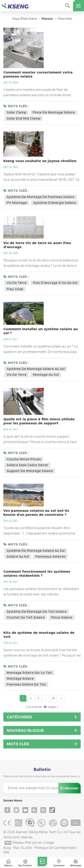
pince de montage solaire (54, 112)
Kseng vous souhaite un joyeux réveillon (40, 161)
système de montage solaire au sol (36, 369)
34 (54, 698)
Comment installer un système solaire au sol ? (41, 331)
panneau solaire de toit (26, 684)
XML (7, 852)
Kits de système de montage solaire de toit (39, 635)
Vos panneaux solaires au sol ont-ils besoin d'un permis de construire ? (36, 513)
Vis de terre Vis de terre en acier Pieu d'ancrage (37, 245)
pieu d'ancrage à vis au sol (55, 283)
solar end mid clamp (24, 118)
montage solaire (20, 679)
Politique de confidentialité (55, 848)
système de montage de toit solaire (37, 612)
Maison (47, 19)
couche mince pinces (24, 459)
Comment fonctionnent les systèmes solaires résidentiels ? (37, 574)
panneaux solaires (50, 556)
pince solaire (62, 617)
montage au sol (46, 375)
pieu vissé (15, 289)
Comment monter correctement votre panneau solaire (38, 74)
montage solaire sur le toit (29, 673)
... (46, 698)
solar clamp (16, 112)
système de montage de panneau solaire (41, 197)
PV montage (17, 203)
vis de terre (17, 283)
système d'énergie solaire (55, 203)
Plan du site (23, 848)
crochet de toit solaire (26, 617)
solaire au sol (18, 556)
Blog (7, 848)
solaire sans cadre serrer (27, 465)
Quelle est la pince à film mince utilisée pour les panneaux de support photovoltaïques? (39, 421)
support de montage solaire (30, 471)
